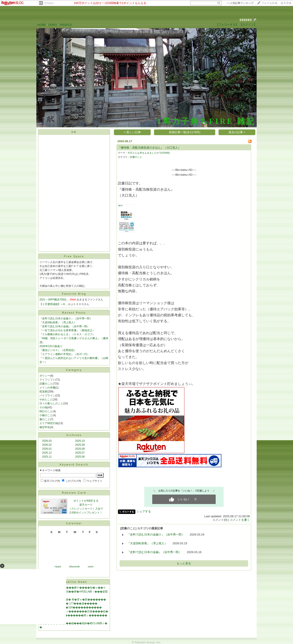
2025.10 (80, 441)
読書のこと (46, 384)
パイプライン (47, 396)
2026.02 (47, 445)
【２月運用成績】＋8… (53, 304)
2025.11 (47, 457)
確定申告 (45, 427)
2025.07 (80, 453)
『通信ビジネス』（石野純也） (58, 350)
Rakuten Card (74, 493)
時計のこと (46, 411)
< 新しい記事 (133, 132)
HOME (42, 25)
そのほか (49, 3)
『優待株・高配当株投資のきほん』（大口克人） (149, 148)
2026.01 (47, 449)
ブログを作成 (269, 3)
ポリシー (45, 376)
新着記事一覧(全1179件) (185, 132)
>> (240, 3)
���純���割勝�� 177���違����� (68, 604)
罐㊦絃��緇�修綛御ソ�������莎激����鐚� (74, 611)
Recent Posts (74, 313)
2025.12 (47, 453)
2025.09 (80, 445)
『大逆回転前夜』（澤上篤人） (58, 322)
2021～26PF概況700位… (54, 300)
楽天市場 (286, 3)
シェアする (144, 511)
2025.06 (80, 457)
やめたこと (46, 399)
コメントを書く (240, 520)
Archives (74, 435)
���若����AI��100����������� (71, 607)
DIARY (53, 25)
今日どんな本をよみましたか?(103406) (149, 153)
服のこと (45, 419)
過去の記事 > (237, 132)
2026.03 (47, 441)
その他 (43, 407)
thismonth (74, 567)
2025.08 (80, 449)
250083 (246, 20)
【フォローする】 (227, 25)
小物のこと (46, 415)
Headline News (74, 582)
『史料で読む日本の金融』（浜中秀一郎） (65, 326)
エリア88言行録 (49, 423)
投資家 (43, 392)
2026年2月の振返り (51, 346)
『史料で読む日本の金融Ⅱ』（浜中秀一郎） (66, 318)
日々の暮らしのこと (51, 403)
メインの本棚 (47, 388)
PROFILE (66, 25)
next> (91, 567)
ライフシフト (47, 380)
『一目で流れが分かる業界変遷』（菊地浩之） (67, 330)
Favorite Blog (74, 294)
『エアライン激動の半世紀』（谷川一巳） (65, 354)
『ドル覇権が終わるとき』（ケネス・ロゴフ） (67, 334)
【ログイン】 (248, 25)
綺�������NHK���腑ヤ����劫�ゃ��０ (73, 588)
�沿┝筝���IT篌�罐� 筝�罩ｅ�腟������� (73, 600)
